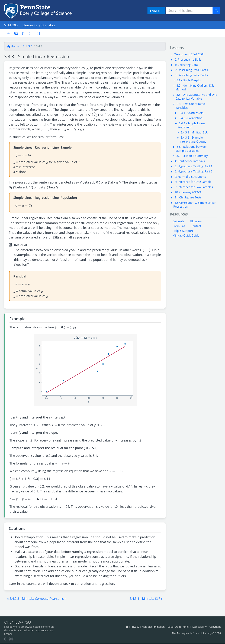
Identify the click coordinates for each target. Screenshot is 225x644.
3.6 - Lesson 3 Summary (192, 156)
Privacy (135, 627)
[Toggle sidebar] (10, 33)
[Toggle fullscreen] (31, 33)
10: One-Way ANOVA (188, 192)
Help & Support (183, 231)
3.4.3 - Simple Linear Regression (192, 125)
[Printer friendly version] (38, 33)
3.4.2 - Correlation (191, 118)
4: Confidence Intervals (190, 161)
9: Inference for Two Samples (194, 187)
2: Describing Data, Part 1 (192, 70)
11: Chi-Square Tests (188, 197)
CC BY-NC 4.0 (45, 631)
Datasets (179, 221)
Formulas (179, 226)
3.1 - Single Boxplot (189, 80)
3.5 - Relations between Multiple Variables (191, 149)
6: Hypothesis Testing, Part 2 (194, 171)
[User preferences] (24, 33)
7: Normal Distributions (190, 177)
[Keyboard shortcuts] (16, 33)
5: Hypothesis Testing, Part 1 (194, 166)
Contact (196, 226)
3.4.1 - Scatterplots (191, 113)
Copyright (215, 627)
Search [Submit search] (218, 11)
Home (13, 46)
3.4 (30, 46)
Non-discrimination (153, 627)
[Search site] (189, 11)
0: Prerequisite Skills (188, 60)
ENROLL (156, 11)
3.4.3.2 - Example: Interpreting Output (193, 139)
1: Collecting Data (186, 65)
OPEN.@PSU (18, 622)
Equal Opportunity (178, 627)
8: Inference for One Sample (193, 182)
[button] (36, 599)
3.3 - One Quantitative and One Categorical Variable (196, 97)
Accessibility (199, 627)
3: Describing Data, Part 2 (192, 75)
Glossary (196, 221)
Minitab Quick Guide (186, 236)
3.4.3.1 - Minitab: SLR (194, 132)
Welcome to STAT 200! (189, 54)
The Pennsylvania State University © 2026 (196, 633)
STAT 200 (11, 25)
